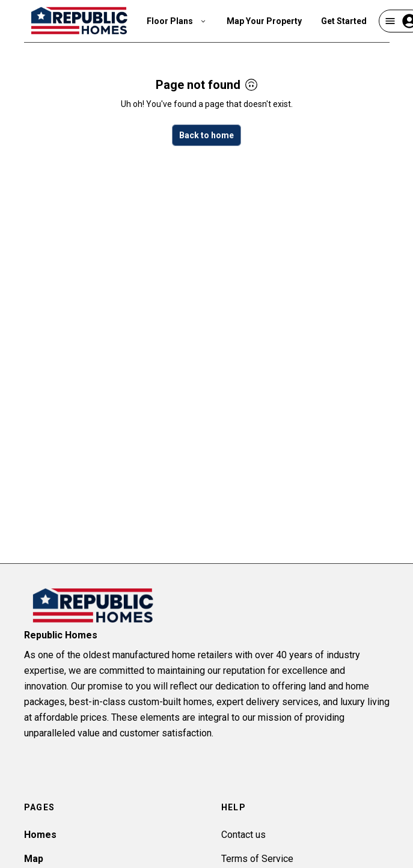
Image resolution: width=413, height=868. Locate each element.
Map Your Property (264, 21)
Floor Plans (177, 21)
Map (34, 859)
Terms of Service (257, 859)
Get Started (344, 21)
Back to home (206, 135)
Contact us (243, 835)
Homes (40, 835)
